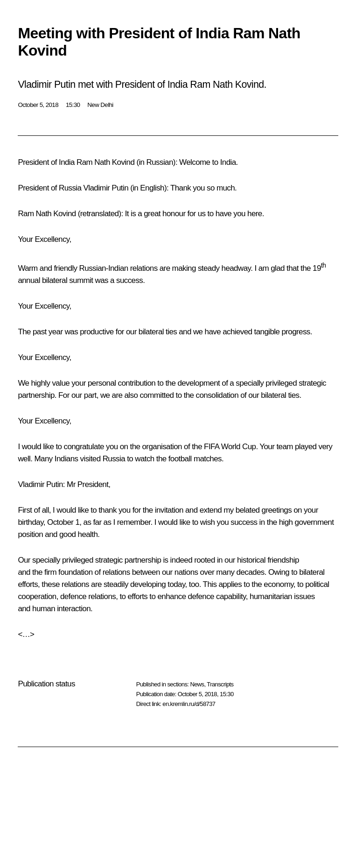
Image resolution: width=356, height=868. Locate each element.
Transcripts (220, 684)
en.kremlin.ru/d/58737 (189, 704)
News (197, 684)
